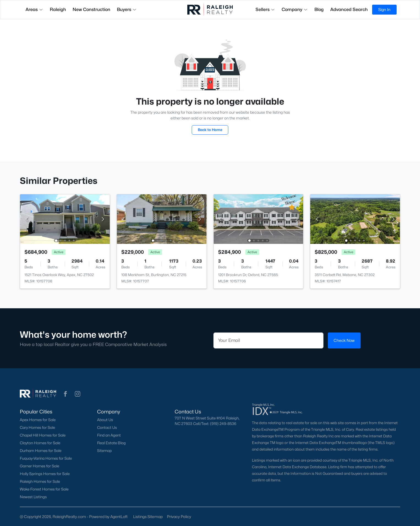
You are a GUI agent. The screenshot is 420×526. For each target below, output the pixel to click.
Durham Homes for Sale (41, 451)
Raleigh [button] (58, 9)
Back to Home (210, 130)
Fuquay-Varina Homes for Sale (46, 458)
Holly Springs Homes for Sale (45, 474)
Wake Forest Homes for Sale (44, 489)
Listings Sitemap (148, 517)
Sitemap (104, 451)
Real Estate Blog (111, 443)
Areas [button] (34, 9)
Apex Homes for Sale (38, 420)
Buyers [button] (127, 9)
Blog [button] (319, 9)
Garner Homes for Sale (39, 466)
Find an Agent (109, 435)
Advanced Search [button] (349, 9)
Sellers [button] (265, 9)
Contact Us (107, 427)
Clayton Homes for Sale (40, 443)
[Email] (268, 340)
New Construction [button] (91, 9)
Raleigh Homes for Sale (40, 481)
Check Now (344, 340)
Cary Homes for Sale (37, 427)
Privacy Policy (179, 517)
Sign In (384, 9)
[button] (65, 394)
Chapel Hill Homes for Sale (43, 435)
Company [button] (295, 9)
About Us (105, 420)
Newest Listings (33, 497)
